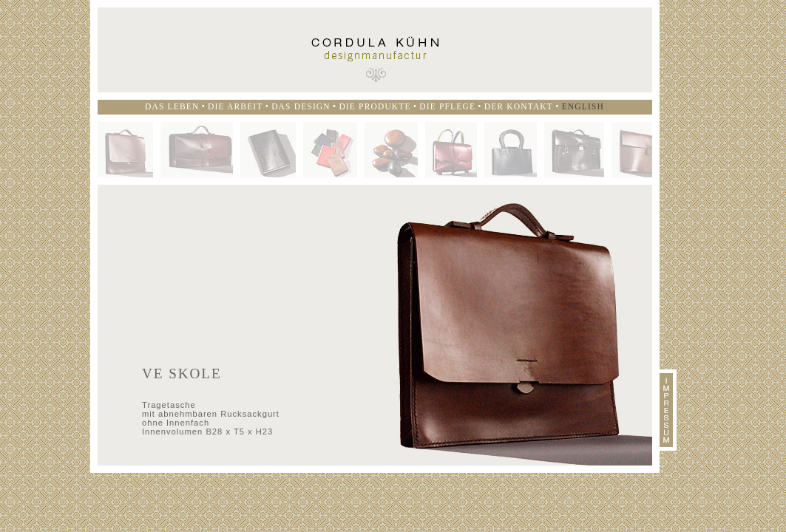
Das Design (301, 106)
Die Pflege (447, 106)
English (583, 106)
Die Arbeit (236, 106)
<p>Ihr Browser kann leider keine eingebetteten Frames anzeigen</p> (375, 325)
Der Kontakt (519, 106)
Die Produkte (375, 106)
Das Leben (172, 106)
